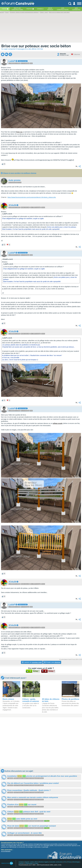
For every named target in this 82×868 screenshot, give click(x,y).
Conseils (40, 9)
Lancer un (32, 662)
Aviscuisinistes (76, 9)
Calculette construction (56, 862)
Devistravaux (50, 9)
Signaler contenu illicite (31, 862)
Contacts (21, 862)
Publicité (21, 863)
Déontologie (76, 862)
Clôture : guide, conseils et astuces (31, 700)
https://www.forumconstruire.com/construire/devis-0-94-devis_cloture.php (32, 197)
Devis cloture (8, 699)
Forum (4, 9)
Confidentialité (29, 863)
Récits (17, 9)
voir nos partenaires (6, 851)
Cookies (36, 863)
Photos (29, 9)
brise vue (19, 132)
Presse (69, 862)
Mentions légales (44, 862)
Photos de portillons (70, 699)
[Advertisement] (41, 742)
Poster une (52, 662)
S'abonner (76, 54)
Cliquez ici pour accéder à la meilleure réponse (20, 173)
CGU (65, 862)
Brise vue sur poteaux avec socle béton (36, 46)
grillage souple (58, 423)
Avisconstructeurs (63, 9)
